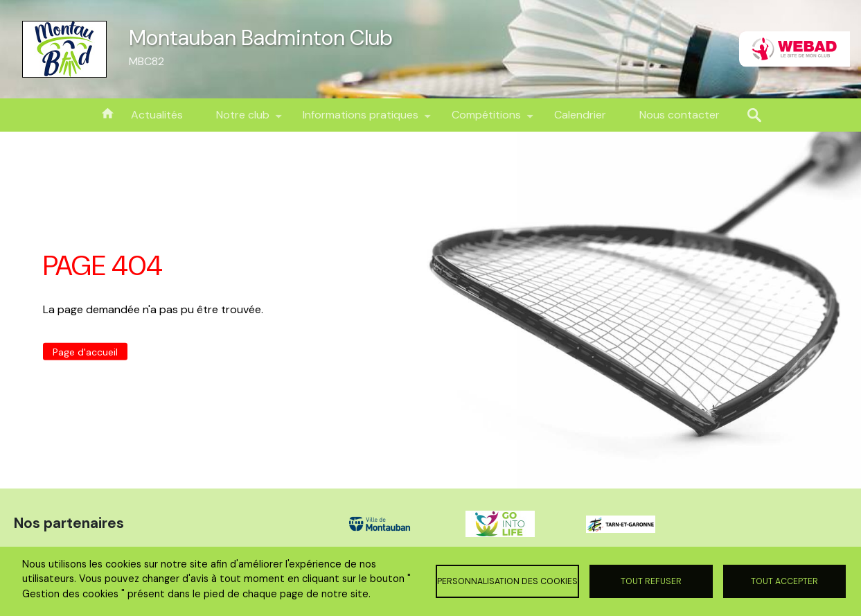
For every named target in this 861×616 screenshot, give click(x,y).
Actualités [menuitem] (157, 115)
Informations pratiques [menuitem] (361, 120)
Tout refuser (651, 581)
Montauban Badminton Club (261, 38)
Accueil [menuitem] (107, 112)
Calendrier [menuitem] (580, 115)
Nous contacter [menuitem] (680, 115)
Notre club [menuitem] (243, 120)
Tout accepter (784, 581)
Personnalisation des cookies (507, 581)
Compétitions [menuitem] (486, 120)
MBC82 (147, 61)
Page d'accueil (85, 351)
